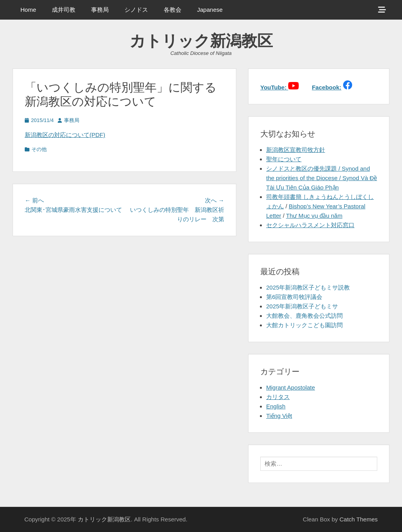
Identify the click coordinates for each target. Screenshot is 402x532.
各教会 (173, 10)
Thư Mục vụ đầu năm (314, 216)
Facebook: (326, 87)
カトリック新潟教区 (201, 41)
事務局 (100, 10)
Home (28, 10)
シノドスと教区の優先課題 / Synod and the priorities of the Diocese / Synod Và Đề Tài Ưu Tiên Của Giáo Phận (322, 178)
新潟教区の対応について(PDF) (65, 135)
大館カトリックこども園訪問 (304, 325)
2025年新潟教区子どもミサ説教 (308, 287)
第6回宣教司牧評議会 (294, 297)
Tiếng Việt (279, 416)
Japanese (210, 10)
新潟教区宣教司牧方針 (296, 150)
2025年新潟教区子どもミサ (302, 306)
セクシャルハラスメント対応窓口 (310, 225)
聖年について (284, 159)
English (276, 406)
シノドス (136, 10)
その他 (39, 149)
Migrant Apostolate (291, 387)
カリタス (278, 397)
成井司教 (64, 10)
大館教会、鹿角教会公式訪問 (304, 316)
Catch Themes (359, 519)
